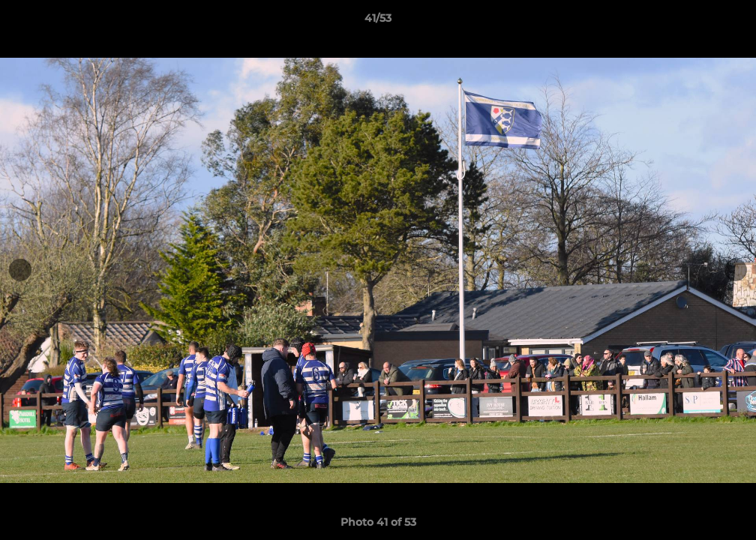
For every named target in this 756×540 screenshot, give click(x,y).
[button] (729, 22)
